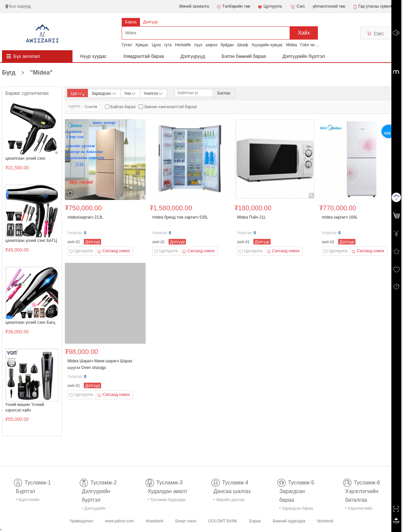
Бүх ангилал (27, 56)
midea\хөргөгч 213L (85, 217)
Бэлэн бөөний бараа (244, 56)
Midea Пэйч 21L (252, 217)
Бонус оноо (186, 521)
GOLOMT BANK (223, 521)
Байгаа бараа (123, 107)
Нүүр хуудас (93, 56)
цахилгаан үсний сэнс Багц (30, 322)
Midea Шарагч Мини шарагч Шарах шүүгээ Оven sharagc (100, 364)
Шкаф (243, 45)
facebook (325, 521)
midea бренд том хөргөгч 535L (180, 217)
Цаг (77, 93)
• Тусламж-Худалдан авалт (167, 501)
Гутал (127, 45)
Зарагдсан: (104, 93)
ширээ (211, 45)
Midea (292, 45)
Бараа (131, 22)
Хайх (304, 33)
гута (168, 45)
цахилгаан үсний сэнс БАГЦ (31, 241)
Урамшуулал (81, 521)
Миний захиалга (194, 6)
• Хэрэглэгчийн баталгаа (359, 510)
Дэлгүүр (151, 22)
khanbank (155, 521)
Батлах (224, 93)
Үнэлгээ (153, 93)
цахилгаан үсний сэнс (25, 158)
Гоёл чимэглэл (314, 45)
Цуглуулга (270, 7)
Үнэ (130, 93)
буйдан (227, 45)
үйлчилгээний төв (329, 6)
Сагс (297, 7)
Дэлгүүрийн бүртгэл (304, 56)
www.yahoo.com (120, 521)
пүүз (198, 45)
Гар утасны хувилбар (378, 6)
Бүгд (27, 73)
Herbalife (183, 45)
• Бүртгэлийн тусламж (28, 501)
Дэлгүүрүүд (193, 56)
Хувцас (142, 45)
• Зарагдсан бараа (296, 508)
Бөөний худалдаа (289, 521)
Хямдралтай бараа (143, 56)
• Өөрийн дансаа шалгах (229, 501)
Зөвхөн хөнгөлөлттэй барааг (171, 107)
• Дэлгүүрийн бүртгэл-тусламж (97, 510)
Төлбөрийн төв (233, 7)
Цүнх (156, 45)
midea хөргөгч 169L (340, 217)
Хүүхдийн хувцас (267, 45)
